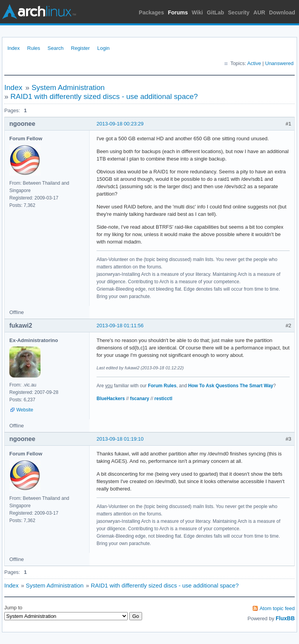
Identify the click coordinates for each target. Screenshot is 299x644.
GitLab (215, 12)
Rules (34, 48)
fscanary (140, 399)
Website (25, 410)
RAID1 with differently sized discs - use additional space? (104, 96)
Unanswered (279, 63)
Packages (152, 12)
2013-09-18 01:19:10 (120, 439)
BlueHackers (111, 399)
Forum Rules (162, 386)
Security (239, 12)
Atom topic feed (277, 608)
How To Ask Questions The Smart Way (231, 386)
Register (80, 48)
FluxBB (285, 618)
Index (14, 48)
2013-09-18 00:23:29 (120, 124)
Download (282, 12)
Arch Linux (39, 12)
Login (104, 48)
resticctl (164, 399)
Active (254, 63)
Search (55, 48)
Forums (178, 12)
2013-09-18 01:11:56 (120, 326)
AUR (259, 12)
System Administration (68, 87)
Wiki (198, 12)
